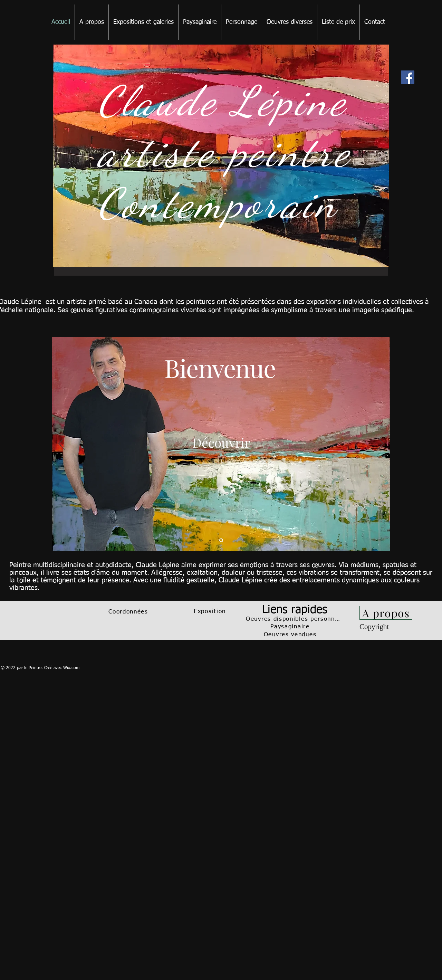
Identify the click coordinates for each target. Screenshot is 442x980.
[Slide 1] (221, 540)
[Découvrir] (221, 442)
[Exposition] (210, 612)
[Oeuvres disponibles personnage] (295, 619)
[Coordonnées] (129, 612)
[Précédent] (61, 444)
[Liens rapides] (295, 610)
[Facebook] (408, 77)
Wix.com (71, 668)
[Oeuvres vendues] (291, 635)
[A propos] (386, 613)
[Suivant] (381, 444)
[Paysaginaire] (291, 627)
